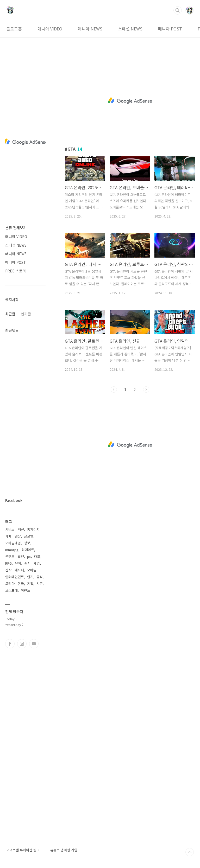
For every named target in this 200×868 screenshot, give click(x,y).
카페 (8, 536)
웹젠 (21, 556)
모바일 (32, 570)
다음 (146, 390)
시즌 (40, 583)
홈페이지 (33, 529)
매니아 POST (170, 29)
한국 (21, 583)
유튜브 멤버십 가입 (64, 850)
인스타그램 (22, 644)
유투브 (34, 644)
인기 (30, 577)
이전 (114, 390)
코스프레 (11, 590)
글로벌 (29, 536)
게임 (37, 563)
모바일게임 (13, 543)
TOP (190, 852)
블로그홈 (14, 29)
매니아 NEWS (90, 29)
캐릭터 (19, 570)
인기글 (26, 314)
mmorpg (12, 550)
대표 (37, 556)
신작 (8, 570)
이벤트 (26, 590)
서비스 (10, 529)
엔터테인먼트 (15, 577)
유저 (18, 563)
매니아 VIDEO (50, 29)
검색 (178, 10)
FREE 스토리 (15, 271)
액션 (21, 529)
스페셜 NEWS (130, 29)
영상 (18, 536)
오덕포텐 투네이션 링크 (23, 850)
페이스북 (10, 644)
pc (29, 556)
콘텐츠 (10, 556)
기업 (30, 583)
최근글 (10, 314)
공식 (40, 577)
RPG (8, 563)
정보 (27, 543)
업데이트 (28, 550)
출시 (27, 563)
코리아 (10, 583)
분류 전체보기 (16, 228)
